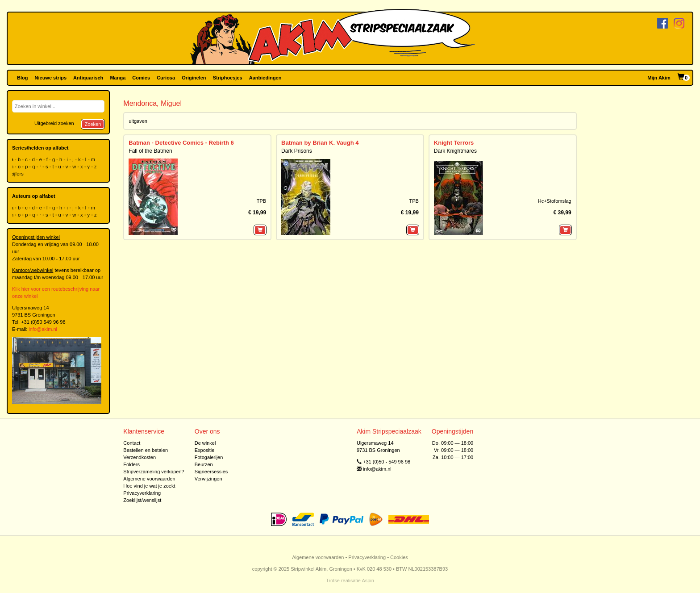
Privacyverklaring (142, 493)
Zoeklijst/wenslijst (142, 500)
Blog (22, 78)
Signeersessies (211, 472)
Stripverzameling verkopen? (154, 472)
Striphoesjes (228, 78)
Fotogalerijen (209, 457)
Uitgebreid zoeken (54, 123)
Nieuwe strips (51, 78)
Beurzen (204, 464)
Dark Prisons (297, 151)
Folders (131, 464)
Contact (132, 443)
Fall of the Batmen (150, 151)
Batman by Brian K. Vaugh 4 (320, 143)
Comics (141, 78)
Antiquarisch (88, 78)
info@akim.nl (43, 329)
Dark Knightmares (455, 151)
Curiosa (166, 78)
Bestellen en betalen (146, 450)
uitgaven (138, 121)
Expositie (205, 450)
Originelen (194, 78)
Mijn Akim (659, 78)
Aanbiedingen (265, 78)
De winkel (205, 443)
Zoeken (93, 124)
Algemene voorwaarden (149, 479)
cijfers (18, 174)
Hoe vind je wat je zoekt (149, 486)
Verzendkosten (140, 457)
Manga (118, 78)
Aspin (368, 580)
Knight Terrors (454, 143)
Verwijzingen (208, 479)
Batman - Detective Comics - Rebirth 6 (181, 143)
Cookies (399, 557)
